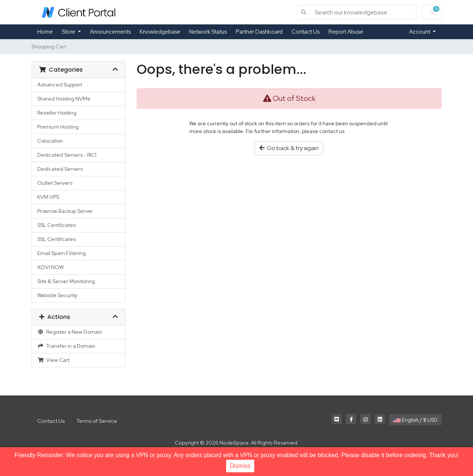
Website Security (57, 295)
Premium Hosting (58, 127)
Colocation (50, 141)
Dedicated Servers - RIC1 (67, 155)
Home (45, 32)
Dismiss (240, 466)
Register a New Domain (70, 332)
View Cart (53, 360)
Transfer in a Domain (66, 346)
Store (69, 32)
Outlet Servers (55, 183)
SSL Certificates (57, 225)
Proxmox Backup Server (65, 211)
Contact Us (306, 32)
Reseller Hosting (57, 113)
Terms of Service (97, 421)
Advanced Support (60, 85)
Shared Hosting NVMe (64, 99)
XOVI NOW (50, 267)
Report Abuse (346, 32)
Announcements (110, 32)
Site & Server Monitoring (66, 281)
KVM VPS (48, 197)
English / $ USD (415, 420)
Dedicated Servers (60, 169)
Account (420, 32)
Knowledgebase (160, 32)
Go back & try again (289, 148)
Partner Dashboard (259, 32)
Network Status (208, 32)
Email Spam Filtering (62, 253)
